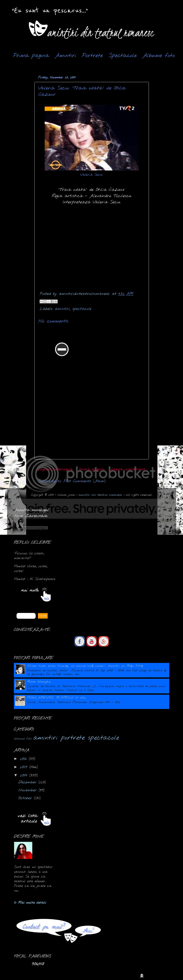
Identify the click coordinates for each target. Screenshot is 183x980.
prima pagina (92, 469)
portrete (73, 738)
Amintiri (66, 56)
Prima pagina (31, 56)
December (28, 782)
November (29, 790)
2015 (25, 767)
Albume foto (159, 56)
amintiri (62, 309)
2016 (24, 759)
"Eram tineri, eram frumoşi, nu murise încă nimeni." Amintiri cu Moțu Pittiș (85, 666)
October (26, 798)
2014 (25, 775)
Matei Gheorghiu (39, 682)
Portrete (92, 56)
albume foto (23, 739)
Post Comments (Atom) (85, 481)
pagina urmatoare (128, 469)
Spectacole (123, 56)
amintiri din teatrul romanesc (101, 495)
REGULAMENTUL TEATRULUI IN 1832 (56, 698)
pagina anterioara (55, 469)
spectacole (82, 309)
